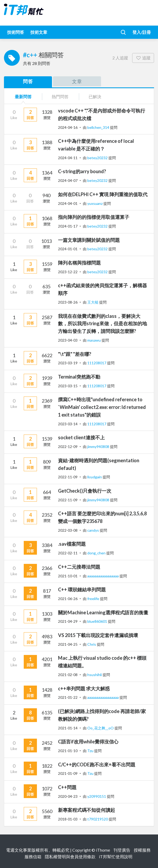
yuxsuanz (95, 203)
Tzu (91, 751)
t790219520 (98, 819)
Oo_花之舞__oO (101, 728)
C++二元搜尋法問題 (79, 567)
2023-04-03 (68, 340)
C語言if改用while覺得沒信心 (88, 742)
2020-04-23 (68, 796)
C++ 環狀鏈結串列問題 (82, 589)
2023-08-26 (68, 302)
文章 (77, 81)
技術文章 (39, 32)
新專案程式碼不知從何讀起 (87, 810)
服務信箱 (33, 857)
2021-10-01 (68, 576)
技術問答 (16, 32)
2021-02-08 (68, 675)
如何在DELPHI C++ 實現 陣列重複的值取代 (103, 194)
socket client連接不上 (81, 437)
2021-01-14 (68, 728)
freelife (94, 599)
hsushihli (95, 675)
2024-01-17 (68, 226)
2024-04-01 (68, 203)
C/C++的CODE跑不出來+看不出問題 (97, 765)
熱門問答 (60, 96)
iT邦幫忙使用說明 (116, 857)
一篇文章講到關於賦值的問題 (89, 240)
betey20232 (98, 158)
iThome (103, 850)
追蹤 (143, 58)
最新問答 (23, 96)
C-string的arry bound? (82, 171)
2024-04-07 (68, 180)
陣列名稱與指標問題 (79, 263)
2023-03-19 (68, 363)
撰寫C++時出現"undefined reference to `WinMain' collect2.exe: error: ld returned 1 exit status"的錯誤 (102, 407)
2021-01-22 (68, 697)
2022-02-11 (68, 553)
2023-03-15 (68, 386)
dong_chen (97, 553)
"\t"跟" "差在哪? (75, 354)
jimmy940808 (99, 447)
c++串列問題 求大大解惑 (84, 688)
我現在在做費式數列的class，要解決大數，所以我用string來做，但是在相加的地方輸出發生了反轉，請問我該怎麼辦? (102, 324)
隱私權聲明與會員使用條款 (70, 857)
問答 (28, 81)
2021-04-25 (68, 644)
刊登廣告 (122, 850)
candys (94, 530)
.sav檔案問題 (72, 544)
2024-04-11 (68, 158)
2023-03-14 (68, 424)
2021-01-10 (68, 751)
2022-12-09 (68, 447)
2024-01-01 (68, 249)
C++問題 (67, 787)
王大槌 (93, 302)
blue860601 (98, 621)
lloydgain (95, 477)
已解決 (95, 96)
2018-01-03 (68, 819)
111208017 (97, 363)
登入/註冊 (142, 32)
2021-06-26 (68, 599)
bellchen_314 (99, 127)
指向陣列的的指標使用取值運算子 (94, 217)
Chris (92, 644)
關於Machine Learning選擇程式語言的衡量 (103, 612)
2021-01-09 (68, 773)
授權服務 (142, 850)
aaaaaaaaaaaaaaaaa (103, 576)
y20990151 (97, 796)
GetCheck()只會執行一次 (85, 491)
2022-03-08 (68, 530)
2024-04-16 (68, 127)
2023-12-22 (68, 272)
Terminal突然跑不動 (79, 377)
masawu (94, 340)
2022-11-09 (68, 477)
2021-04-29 (68, 621)
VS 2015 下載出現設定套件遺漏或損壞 (98, 635)
